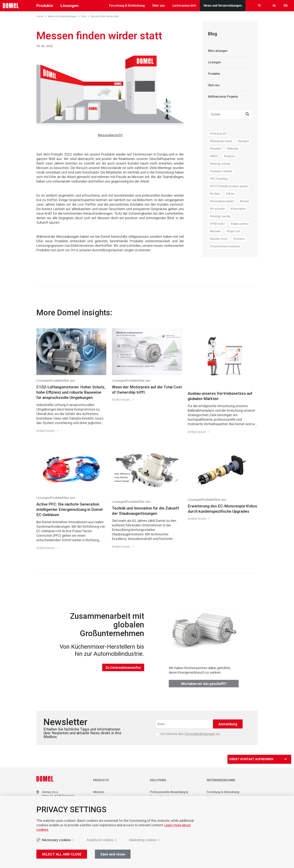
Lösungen (69, 6)
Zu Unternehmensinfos (123, 668)
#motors (239, 239)
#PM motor (217, 224)
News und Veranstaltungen (223, 6)
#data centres (240, 224)
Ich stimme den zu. (190, 734)
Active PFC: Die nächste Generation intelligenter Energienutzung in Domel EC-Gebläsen (70, 509)
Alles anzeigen (218, 51)
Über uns (159, 6)
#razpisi (229, 156)
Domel (41, 16)
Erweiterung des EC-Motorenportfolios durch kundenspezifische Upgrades (222, 509)
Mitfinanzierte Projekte (223, 97)
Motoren (99, 792)
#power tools (219, 239)
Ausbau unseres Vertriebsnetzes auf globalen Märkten (220, 396)
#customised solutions (225, 246)
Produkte (45, 6)
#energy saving (220, 164)
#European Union (221, 141)
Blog (85, 16)
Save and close (113, 854)
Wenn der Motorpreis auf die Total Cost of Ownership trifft (147, 390)
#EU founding (219, 179)
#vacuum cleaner (221, 171)
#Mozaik (233, 149)
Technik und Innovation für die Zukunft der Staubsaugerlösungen (145, 511)
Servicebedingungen (200, 734)
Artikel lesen (46, 431)
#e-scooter (217, 209)
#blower (215, 231)
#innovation (238, 209)
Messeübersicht (110, 135)
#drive (230, 194)
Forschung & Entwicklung (127, 6)
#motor (244, 201)
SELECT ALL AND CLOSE (62, 854)
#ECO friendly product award (229, 186)
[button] (247, 114)
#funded (215, 149)
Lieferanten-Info (184, 6)
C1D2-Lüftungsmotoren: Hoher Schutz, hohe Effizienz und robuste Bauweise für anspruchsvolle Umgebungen (71, 392)
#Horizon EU (218, 134)
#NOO (214, 156)
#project (243, 141)
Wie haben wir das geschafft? (204, 684)
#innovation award (222, 201)
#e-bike (215, 194)
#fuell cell (233, 231)
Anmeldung (228, 724)
